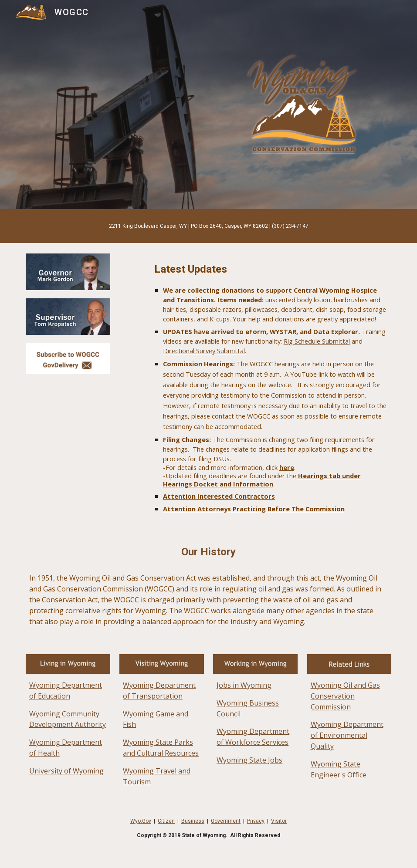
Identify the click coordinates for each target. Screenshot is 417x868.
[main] (209, 226)
